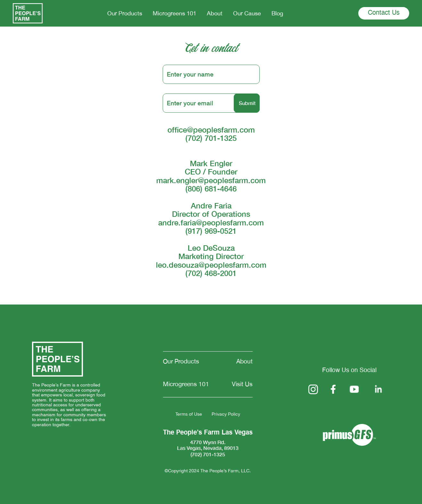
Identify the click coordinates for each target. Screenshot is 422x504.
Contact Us (384, 13)
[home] (28, 13)
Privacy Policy (226, 414)
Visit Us (242, 384)
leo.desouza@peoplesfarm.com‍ (211, 265)
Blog (277, 13)
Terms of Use (189, 414)
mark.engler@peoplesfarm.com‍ (211, 180)
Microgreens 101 (174, 13)
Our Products (125, 13)
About (215, 13)
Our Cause (247, 13)
